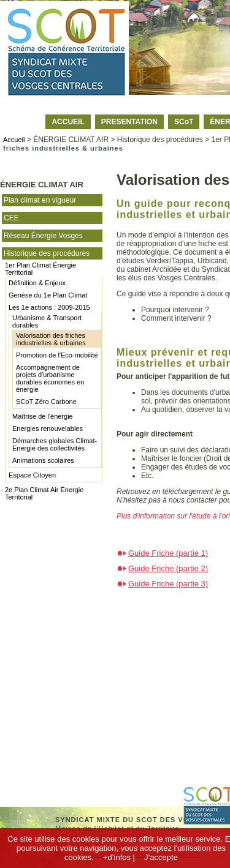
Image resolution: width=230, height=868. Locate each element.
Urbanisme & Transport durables (47, 321)
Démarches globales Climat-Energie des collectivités (55, 444)
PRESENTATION (129, 122)
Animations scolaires (43, 460)
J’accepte (161, 857)
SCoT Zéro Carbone (46, 402)
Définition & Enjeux (37, 283)
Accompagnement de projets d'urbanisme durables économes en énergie (50, 378)
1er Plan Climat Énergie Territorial (40, 269)
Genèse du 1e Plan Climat (48, 295)
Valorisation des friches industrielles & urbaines (51, 339)
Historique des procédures (47, 253)
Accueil (14, 140)
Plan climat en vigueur (40, 200)
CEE (11, 218)
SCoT (184, 122)
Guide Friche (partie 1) (168, 553)
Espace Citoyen (32, 475)
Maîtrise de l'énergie (43, 416)
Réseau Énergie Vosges (43, 236)
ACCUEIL (68, 122)
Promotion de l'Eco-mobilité (57, 355)
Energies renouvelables (48, 428)
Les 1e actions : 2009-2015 (49, 307)
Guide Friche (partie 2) (168, 568)
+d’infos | (119, 857)
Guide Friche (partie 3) (168, 584)
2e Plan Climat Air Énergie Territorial (44, 493)
